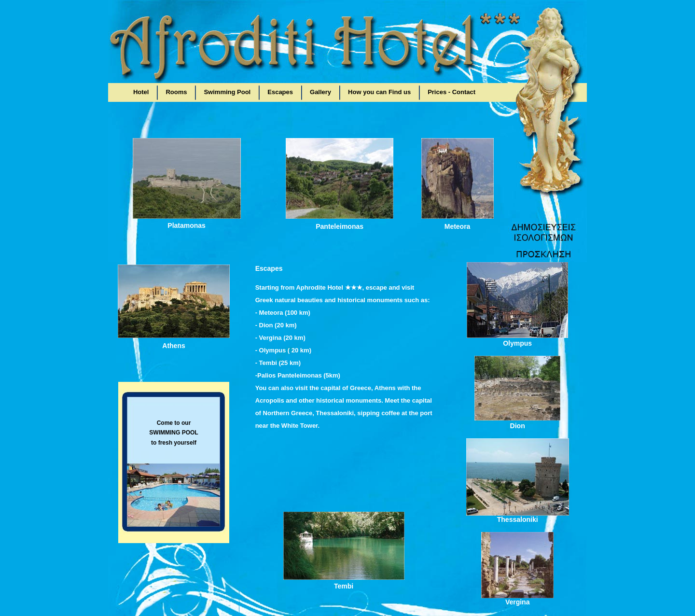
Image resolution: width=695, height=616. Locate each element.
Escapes (280, 92)
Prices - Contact (452, 92)
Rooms (176, 92)
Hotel (141, 92)
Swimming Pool (227, 92)
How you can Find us (379, 92)
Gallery (320, 92)
